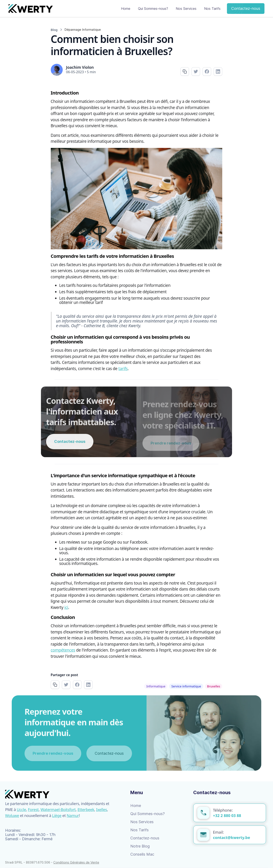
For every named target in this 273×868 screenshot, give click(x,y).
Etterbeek (86, 810)
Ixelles (102, 810)
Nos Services (186, 9)
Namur (73, 815)
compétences (63, 650)
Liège (57, 815)
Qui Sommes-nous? (153, 9)
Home (126, 9)
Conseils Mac (142, 854)
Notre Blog (140, 846)
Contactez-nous (246, 8)
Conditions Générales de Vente (76, 862)
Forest (33, 810)
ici (66, 607)
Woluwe (12, 815)
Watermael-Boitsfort (58, 810)
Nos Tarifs (212, 9)
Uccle (21, 810)
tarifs (123, 369)
